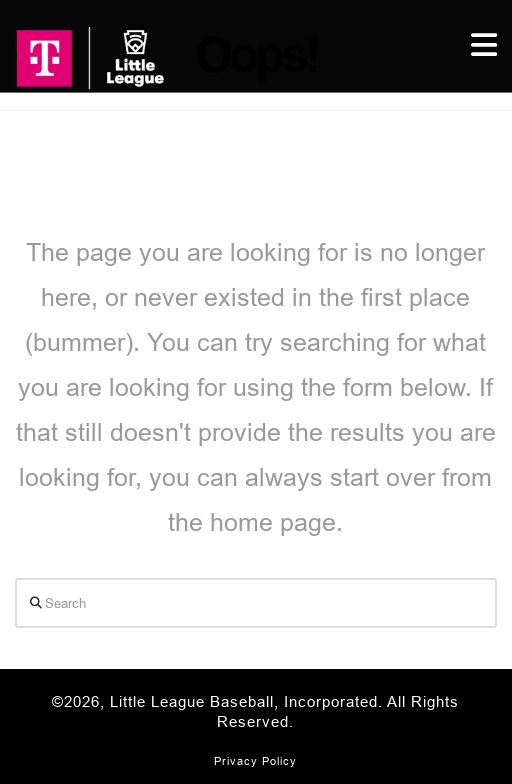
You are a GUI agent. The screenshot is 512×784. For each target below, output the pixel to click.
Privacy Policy (255, 761)
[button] (484, 45)
